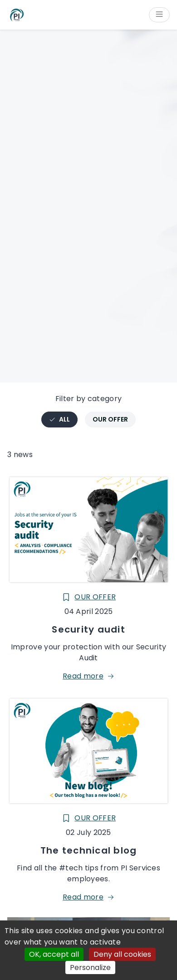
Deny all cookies (122, 954)
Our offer (110, 419)
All (63, 421)
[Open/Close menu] (159, 15)
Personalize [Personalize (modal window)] (90, 967)
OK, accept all (54, 954)
